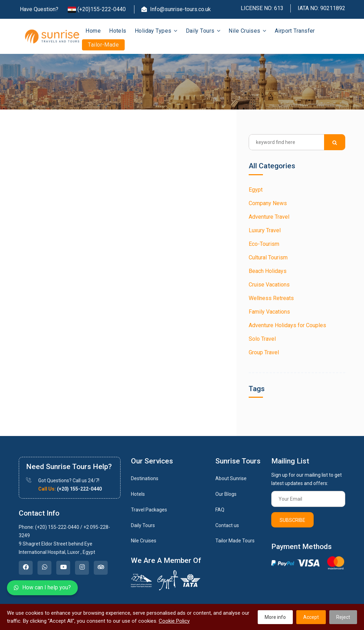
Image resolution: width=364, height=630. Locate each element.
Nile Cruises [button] (247, 31)
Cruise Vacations (269, 285)
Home (93, 31)
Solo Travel (262, 339)
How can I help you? (42, 587)
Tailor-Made (103, 45)
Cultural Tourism (268, 257)
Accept (311, 617)
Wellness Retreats (271, 298)
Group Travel (264, 352)
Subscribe (292, 520)
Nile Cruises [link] (144, 541)
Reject (343, 617)
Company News (268, 203)
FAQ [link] (220, 510)
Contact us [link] (227, 525)
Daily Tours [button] (203, 31)
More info (275, 617)
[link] (26, 568)
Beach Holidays (268, 271)
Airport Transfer (295, 31)
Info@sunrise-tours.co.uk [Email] (176, 9)
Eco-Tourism (264, 244)
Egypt (256, 190)
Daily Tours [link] (143, 525)
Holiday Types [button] (156, 31)
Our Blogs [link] (226, 494)
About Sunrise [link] (231, 478)
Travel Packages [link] (149, 510)
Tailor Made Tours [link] (235, 541)
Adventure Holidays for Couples (287, 325)
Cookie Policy (174, 621)
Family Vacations (269, 312)
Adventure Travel (269, 217)
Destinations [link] (145, 478)
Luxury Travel (265, 230)
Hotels (118, 31)
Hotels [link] (138, 494)
